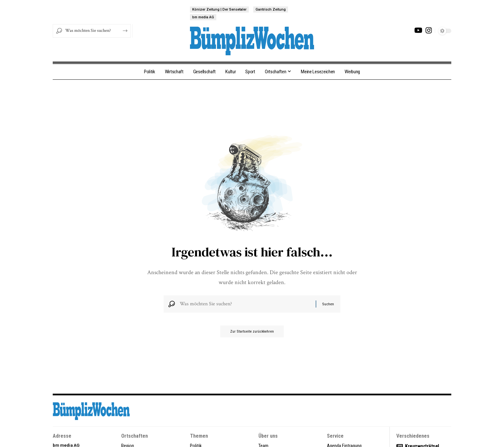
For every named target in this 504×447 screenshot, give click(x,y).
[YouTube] (418, 30)
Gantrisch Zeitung (271, 9)
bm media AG (203, 17)
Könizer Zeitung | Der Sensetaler (219, 9)
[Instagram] (429, 30)
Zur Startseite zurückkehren (252, 334)
